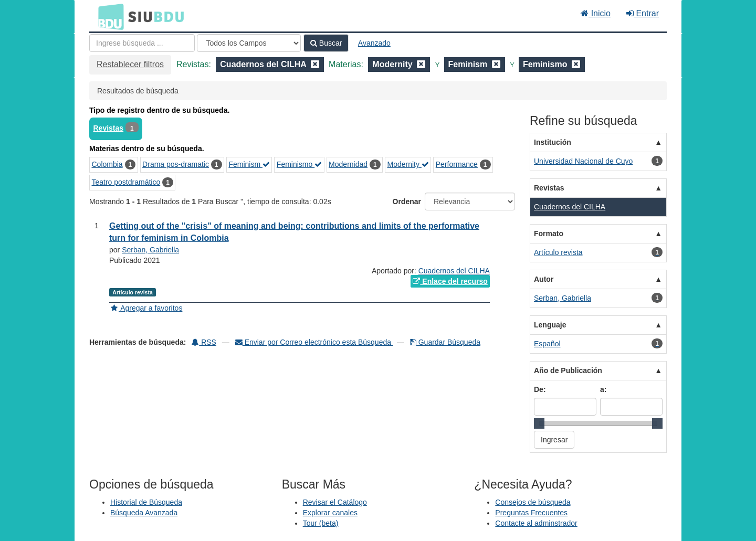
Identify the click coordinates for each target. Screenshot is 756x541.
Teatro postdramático (126, 182)
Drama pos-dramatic (176, 164)
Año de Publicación (568, 370)
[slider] (539, 423)
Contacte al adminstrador (536, 523)
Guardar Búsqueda (445, 342)
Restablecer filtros (130, 64)
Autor (544, 279)
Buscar (326, 43)
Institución (553, 142)
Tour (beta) (321, 523)
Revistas (109, 128)
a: (603, 389)
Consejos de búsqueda (533, 502)
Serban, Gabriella (150, 250)
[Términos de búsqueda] (142, 43)
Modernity (408, 164)
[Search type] (249, 43)
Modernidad (348, 164)
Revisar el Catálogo (335, 502)
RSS (204, 342)
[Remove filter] (315, 64)
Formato (549, 234)
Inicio (596, 13)
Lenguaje (550, 325)
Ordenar (407, 201)
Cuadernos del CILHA (454, 271)
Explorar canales (330, 513)
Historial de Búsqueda (146, 502)
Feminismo (299, 164)
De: (540, 389)
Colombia (107, 164)
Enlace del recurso (450, 281)
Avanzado (374, 43)
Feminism (249, 164)
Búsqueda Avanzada (144, 513)
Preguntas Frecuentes (531, 513)
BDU (108, 16)
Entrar (643, 13)
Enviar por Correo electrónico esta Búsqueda (314, 342)
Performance (457, 164)
